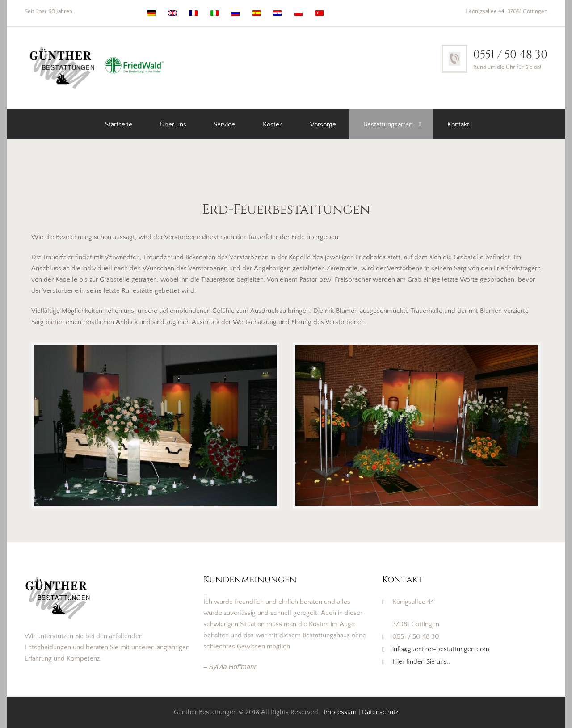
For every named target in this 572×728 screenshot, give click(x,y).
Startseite (119, 124)
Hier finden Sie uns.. (421, 662)
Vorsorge (323, 124)
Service (224, 124)
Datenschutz (380, 712)
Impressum (340, 712)
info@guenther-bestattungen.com (441, 649)
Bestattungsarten (388, 124)
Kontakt (458, 124)
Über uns (173, 124)
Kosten (273, 124)
